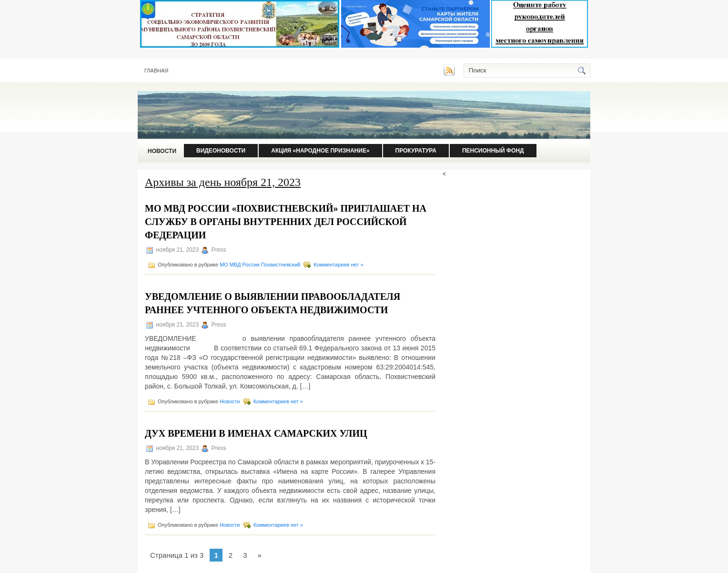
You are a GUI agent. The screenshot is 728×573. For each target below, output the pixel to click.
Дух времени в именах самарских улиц (256, 433)
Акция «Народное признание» (320, 151)
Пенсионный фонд (493, 151)
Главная (156, 71)
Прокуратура (416, 151)
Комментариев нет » (338, 265)
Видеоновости (221, 151)
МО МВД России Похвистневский (260, 265)
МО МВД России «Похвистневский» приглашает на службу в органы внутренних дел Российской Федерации (286, 222)
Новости (162, 151)
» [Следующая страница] (259, 555)
